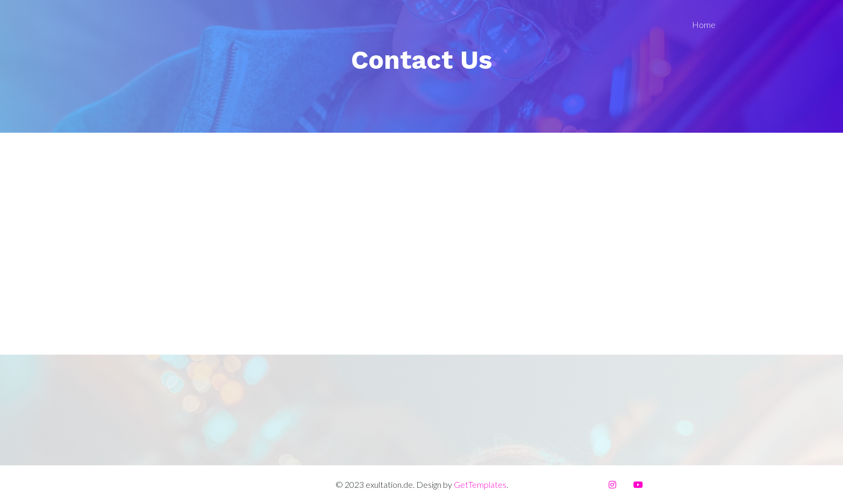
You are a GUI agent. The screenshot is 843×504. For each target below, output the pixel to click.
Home (704, 24)
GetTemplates (480, 484)
